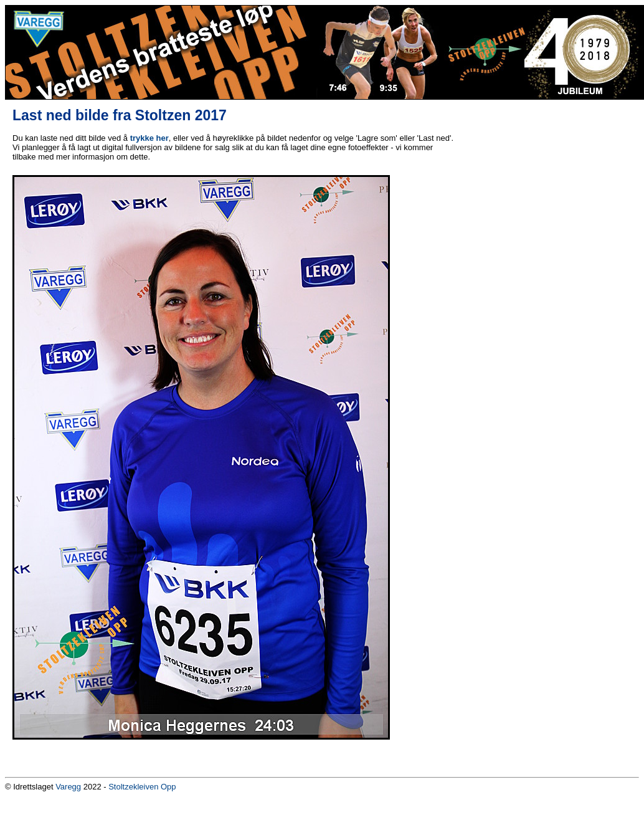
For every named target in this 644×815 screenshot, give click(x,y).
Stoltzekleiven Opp (142, 787)
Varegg (68, 787)
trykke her (149, 138)
